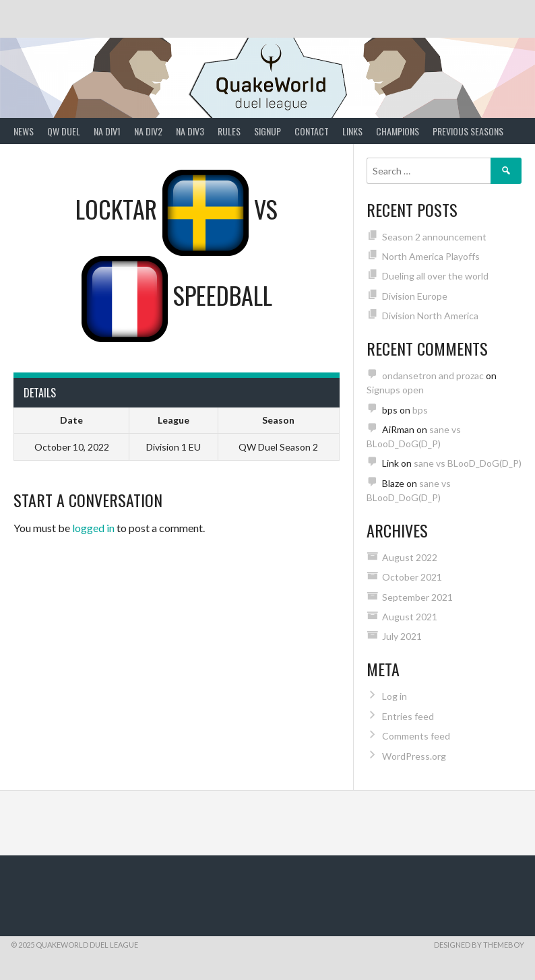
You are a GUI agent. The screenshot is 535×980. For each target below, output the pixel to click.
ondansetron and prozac (433, 375)
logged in (93, 528)
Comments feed (416, 736)
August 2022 (410, 557)
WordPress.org (414, 756)
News (24, 131)
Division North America (430, 316)
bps (420, 410)
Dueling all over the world (435, 276)
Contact (312, 131)
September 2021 (417, 597)
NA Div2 (148, 131)
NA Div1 (107, 131)
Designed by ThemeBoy (479, 945)
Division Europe (415, 296)
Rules (229, 131)
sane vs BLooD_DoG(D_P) (468, 463)
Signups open (395, 390)
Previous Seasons (468, 131)
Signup (267, 131)
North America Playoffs (431, 256)
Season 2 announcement (434, 237)
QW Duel (64, 131)
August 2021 (410, 617)
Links (352, 131)
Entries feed (408, 716)
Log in (395, 696)
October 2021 (412, 577)
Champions (398, 131)
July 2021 (402, 636)
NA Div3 (190, 131)
